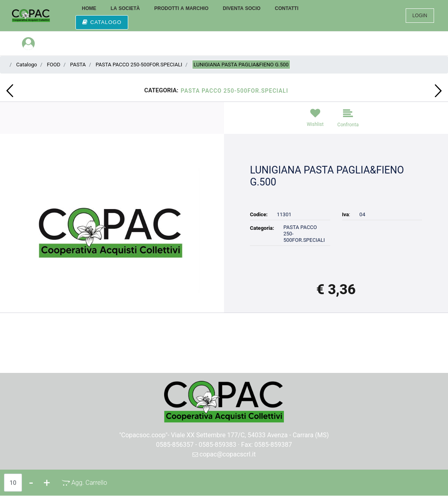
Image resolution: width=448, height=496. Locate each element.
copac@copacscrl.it (224, 454)
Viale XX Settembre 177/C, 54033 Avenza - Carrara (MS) (250, 435)
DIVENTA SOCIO (242, 8)
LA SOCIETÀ (125, 8)
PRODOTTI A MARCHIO (181, 8)
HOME (89, 8)
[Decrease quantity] (31, 483)
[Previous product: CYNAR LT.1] (10, 91)
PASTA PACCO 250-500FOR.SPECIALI (139, 65)
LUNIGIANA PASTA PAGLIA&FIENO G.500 (241, 65)
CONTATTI (286, 8)
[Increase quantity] (47, 483)
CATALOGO (102, 22)
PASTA (78, 65)
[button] (112, 230)
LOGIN (420, 16)
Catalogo (27, 65)
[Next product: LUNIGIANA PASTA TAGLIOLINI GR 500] (438, 91)
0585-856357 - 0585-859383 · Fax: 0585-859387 (224, 445)
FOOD (54, 65)
